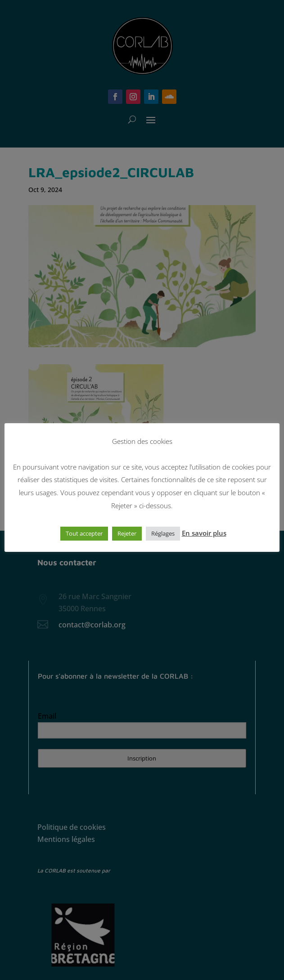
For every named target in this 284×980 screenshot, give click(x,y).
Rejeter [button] (127, 533)
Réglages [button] (163, 533)
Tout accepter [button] (84, 533)
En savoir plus (204, 533)
